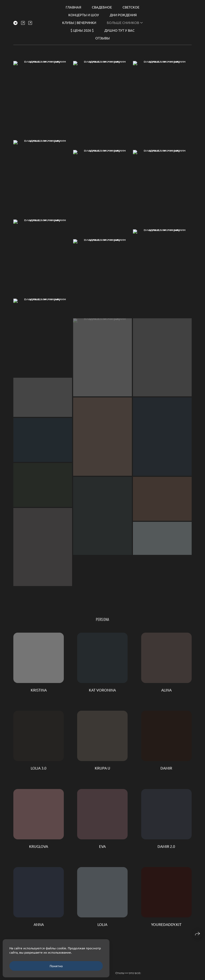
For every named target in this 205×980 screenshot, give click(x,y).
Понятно (56, 966)
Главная (73, 5)
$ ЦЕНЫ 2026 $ (82, 28)
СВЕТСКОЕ (131, 5)
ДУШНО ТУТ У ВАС (119, 28)
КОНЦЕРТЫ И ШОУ (84, 12)
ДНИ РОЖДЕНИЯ (123, 12)
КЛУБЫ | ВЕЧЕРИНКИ (79, 20)
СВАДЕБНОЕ (102, 5)
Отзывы (102, 36)
